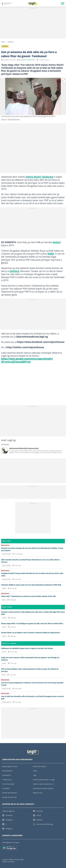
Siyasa (4, 600)
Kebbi (51, 254)
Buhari (57, 242)
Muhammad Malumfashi (28, 60)
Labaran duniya (6, 554)
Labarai (11, 42)
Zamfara (14, 271)
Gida (3, 42)
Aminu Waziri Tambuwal (40, 177)
